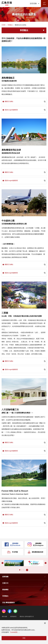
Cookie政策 (14, 632)
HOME (3, 25)
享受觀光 (10, 25)
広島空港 (7, 3)
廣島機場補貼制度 (36, 561)
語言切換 (35, 3)
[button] (20, 579)
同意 (24, 638)
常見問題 (12, 561)
